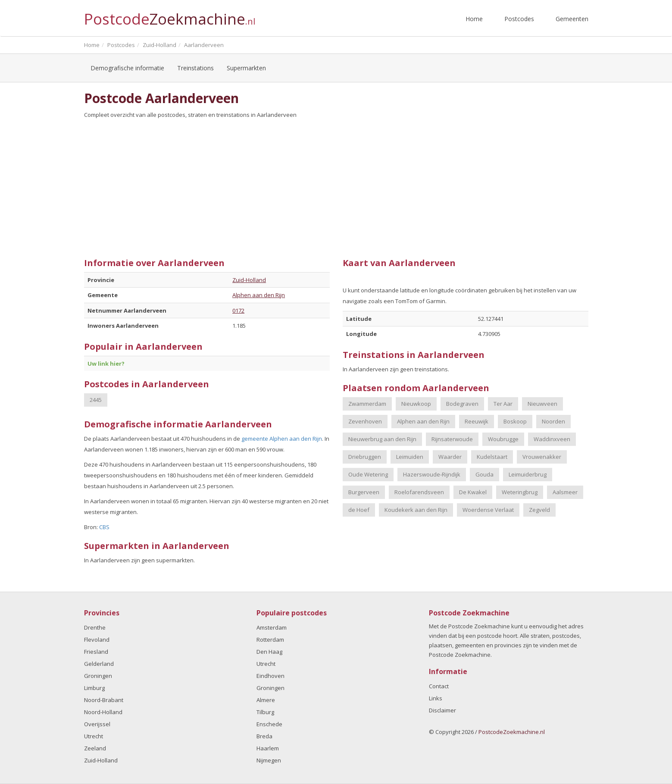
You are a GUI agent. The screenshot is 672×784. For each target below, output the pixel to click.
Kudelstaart (492, 457)
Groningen (98, 676)
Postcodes (519, 19)
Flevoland (97, 640)
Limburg (94, 688)
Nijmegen (269, 760)
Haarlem (268, 748)
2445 (96, 400)
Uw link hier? (106, 364)
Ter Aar (503, 404)
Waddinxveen (552, 439)
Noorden (553, 421)
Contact (439, 686)
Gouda (484, 474)
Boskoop (515, 421)
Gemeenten (572, 19)
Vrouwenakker (542, 457)
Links (436, 698)
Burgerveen (364, 492)
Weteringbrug (520, 492)
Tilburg (265, 712)
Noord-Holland (103, 712)
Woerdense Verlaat (488, 510)
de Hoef (359, 510)
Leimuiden (410, 457)
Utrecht (94, 736)
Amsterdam (272, 627)
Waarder (450, 457)
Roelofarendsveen (419, 492)
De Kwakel (473, 492)
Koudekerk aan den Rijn (416, 510)
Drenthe (95, 627)
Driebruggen (365, 457)
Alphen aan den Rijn (259, 295)
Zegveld (539, 510)
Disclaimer (442, 710)
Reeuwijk (477, 421)
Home (474, 19)
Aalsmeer (565, 492)
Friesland (96, 652)
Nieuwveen (542, 404)
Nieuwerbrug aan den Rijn (382, 439)
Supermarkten (246, 68)
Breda (264, 736)
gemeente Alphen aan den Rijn (282, 439)
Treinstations (195, 68)
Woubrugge (503, 439)
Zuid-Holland (249, 280)
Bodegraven (462, 404)
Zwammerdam (367, 404)
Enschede (269, 724)
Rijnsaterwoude (452, 439)
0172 (238, 310)
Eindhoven (270, 676)
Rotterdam (270, 640)
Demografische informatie (127, 68)
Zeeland (95, 748)
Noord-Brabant (104, 700)
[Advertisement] (336, 185)
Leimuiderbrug (528, 474)
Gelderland (99, 664)
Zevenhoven (365, 421)
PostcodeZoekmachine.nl (512, 732)
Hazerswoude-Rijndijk (432, 474)
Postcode (170, 15)
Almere (266, 700)
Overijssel (97, 724)
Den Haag (269, 652)
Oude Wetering (368, 474)
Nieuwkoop (416, 404)
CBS (104, 527)
